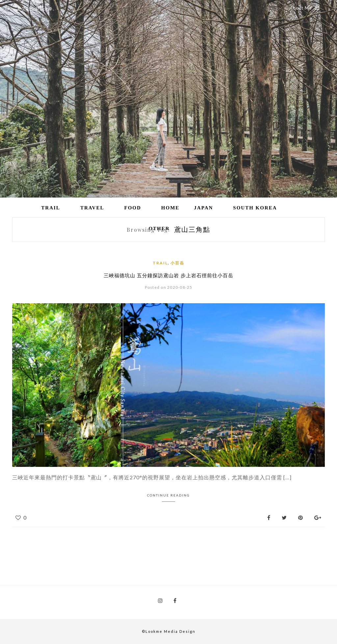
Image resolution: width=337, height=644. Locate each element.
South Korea (255, 208)
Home (170, 208)
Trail (51, 208)
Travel (92, 208)
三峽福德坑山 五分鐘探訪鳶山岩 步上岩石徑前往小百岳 (168, 275)
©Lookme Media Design (169, 631)
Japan (203, 208)
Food (132, 208)
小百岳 (177, 263)
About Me (305, 8)
